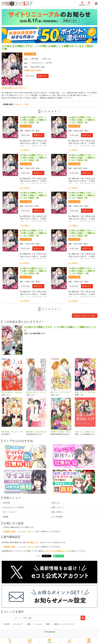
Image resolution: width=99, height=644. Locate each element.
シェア (37, 556)
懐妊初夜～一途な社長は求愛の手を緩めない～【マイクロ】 (37, 432)
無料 (48, 624)
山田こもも (47, 59)
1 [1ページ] (39, 111)
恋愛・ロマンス (58, 507)
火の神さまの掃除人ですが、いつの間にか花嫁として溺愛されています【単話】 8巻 (82, 233)
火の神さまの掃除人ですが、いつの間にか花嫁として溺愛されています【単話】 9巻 (33, 271)
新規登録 (82, 4)
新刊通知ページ (33, 542)
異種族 (6, 517)
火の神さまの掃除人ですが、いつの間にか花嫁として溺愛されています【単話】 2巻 (82, 120)
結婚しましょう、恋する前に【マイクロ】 (86, 392)
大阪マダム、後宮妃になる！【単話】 (86, 432)
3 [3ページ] (46, 111)
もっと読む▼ (25, 150)
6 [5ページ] (56, 111)
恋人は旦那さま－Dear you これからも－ (13, 392)
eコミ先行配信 (57, 517)
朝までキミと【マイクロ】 (61, 392)
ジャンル (39, 624)
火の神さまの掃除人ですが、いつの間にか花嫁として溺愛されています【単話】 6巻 (82, 195)
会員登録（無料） (10, 532)
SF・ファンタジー (10, 512)
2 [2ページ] (43, 111)
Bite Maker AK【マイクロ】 (13, 432)
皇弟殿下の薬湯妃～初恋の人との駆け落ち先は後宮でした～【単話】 (62, 432)
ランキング (18, 624)
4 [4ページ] (49, 111)
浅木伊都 (35, 59)
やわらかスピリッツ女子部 (42, 63)
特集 (29, 624)
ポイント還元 (31, 54)
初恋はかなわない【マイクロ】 (37, 392)
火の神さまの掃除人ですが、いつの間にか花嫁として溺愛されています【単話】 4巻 (82, 158)
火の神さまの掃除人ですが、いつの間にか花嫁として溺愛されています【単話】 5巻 (33, 195)
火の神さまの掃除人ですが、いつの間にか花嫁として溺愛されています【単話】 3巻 (33, 158)
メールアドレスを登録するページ (56, 551)
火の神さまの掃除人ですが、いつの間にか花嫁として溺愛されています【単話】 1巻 (33, 120)
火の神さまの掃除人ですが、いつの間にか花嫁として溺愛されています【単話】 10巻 (82, 271)
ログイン (89, 4)
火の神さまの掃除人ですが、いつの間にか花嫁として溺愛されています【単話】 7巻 (33, 233)
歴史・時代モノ (58, 512)
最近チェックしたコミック (65, 624)
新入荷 (7, 624)
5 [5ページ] (52, 111)
